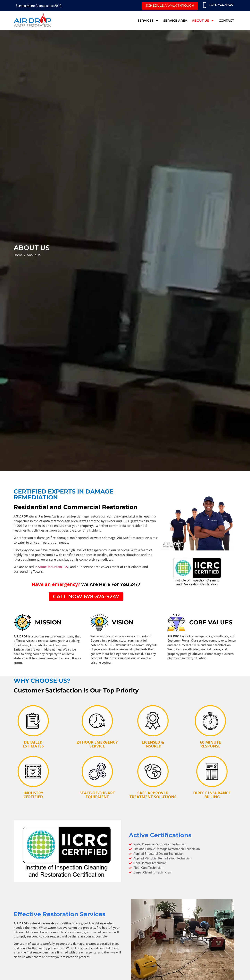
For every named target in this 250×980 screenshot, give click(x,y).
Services (148, 21)
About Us (203, 21)
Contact (226, 21)
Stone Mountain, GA (53, 567)
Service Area (175, 21)
